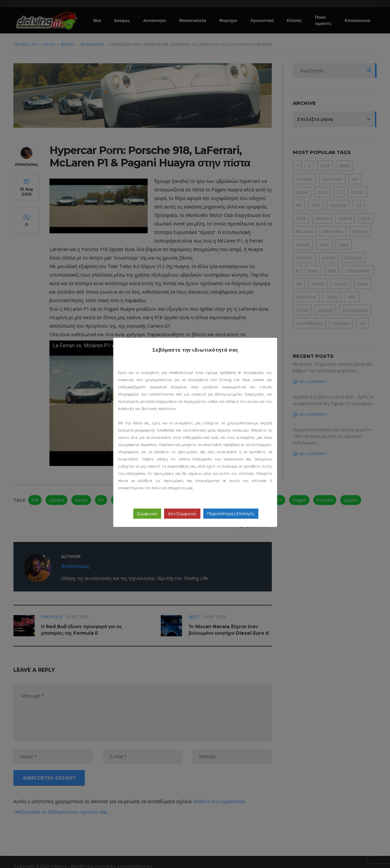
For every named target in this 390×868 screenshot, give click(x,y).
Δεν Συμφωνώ (182, 513)
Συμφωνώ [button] (147, 513)
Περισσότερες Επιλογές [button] (231, 513)
